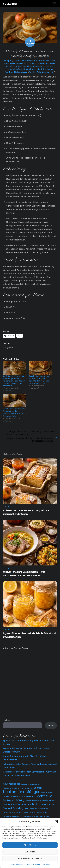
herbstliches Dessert (16, 69)
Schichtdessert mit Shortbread (39, 69)
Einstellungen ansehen (30, 859)
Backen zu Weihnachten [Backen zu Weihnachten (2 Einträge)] (27, 797)
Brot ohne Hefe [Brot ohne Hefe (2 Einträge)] (29, 808)
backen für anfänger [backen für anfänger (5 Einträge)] (21, 792)
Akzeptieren (30, 845)
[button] (56, 822)
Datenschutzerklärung (32, 864)
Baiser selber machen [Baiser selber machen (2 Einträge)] (47, 801)
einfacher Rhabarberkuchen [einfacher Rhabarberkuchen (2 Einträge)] (38, 812)
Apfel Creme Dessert (24, 61)
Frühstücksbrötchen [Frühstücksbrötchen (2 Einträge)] (29, 816)
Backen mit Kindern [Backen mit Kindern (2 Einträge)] (47, 793)
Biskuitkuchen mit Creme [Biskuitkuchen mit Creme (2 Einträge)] (23, 805)
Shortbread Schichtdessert (17, 72)
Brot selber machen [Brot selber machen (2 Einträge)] (41, 808)
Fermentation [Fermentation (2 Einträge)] (17, 816)
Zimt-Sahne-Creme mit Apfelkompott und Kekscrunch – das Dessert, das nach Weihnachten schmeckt (14, 381)
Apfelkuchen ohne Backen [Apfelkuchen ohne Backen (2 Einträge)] (11, 788)
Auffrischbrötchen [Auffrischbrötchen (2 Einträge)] (27, 788)
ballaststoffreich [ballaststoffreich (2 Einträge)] (8, 805)
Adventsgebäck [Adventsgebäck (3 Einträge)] (12, 784)
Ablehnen (30, 852)
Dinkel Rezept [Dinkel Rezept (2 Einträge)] (24, 812)
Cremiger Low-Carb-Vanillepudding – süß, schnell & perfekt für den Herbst (32, 433)
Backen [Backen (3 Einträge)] (38, 788)
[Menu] (55, 3)
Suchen (6, 720)
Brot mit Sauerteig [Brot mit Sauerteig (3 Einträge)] (13, 808)
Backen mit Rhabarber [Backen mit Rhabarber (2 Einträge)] (10, 797)
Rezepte (8, 61)
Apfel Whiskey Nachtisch (45, 61)
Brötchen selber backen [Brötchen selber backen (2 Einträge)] (11, 812)
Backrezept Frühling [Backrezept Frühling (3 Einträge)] (14, 800)
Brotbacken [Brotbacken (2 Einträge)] (50, 805)
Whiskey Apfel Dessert (39, 72)
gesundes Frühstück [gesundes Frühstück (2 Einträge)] (43, 816)
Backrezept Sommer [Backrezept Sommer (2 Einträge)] (32, 801)
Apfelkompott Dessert (38, 63)
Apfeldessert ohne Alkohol (16, 63)
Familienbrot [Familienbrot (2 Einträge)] (7, 816)
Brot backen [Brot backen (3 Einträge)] (39, 804)
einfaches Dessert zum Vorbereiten (38, 66)
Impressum (46, 864)
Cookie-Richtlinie (16, 864)
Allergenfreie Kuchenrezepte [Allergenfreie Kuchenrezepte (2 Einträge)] (30, 784)
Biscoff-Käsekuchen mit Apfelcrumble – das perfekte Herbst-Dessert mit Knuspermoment (39, 380)
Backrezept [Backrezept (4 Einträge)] (44, 796)
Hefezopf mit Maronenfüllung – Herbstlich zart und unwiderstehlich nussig (29, 440)
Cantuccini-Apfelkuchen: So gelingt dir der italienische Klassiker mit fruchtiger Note (14, 412)
